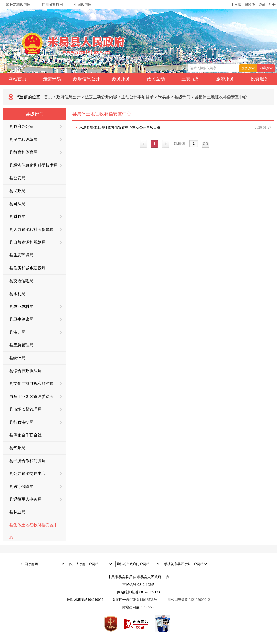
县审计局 (36, 332)
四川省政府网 (52, 5)
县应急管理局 (36, 345)
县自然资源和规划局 (36, 242)
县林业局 (36, 512)
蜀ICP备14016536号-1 (143, 600)
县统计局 (36, 358)
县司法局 (36, 204)
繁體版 (250, 5)
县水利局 (36, 294)
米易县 (164, 97)
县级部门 (182, 97)
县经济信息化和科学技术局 (36, 165)
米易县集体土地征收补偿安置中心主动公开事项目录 (120, 128)
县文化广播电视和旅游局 (36, 384)
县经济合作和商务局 (36, 461)
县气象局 (36, 448)
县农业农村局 (36, 307)
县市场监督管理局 (36, 409)
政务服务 (121, 79)
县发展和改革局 (36, 139)
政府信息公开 (87, 79)
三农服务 (190, 79)
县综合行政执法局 (36, 371)
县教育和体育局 (36, 152)
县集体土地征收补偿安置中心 (221, 97)
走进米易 (52, 79)
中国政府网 (83, 5)
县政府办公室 (36, 127)
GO (205, 144)
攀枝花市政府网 (18, 5)
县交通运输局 (36, 281)
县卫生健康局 (36, 319)
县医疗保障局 (36, 486)
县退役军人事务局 (36, 499)
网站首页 (17, 79)
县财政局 (36, 217)
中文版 (236, 5)
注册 (272, 5)
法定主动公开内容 (101, 97)
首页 (48, 97)
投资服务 (260, 79)
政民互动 (156, 79)
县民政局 (36, 191)
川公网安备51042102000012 (189, 600)
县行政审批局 (36, 422)
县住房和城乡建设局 (36, 268)
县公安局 (36, 178)
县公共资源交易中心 (36, 474)
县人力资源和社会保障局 (36, 229)
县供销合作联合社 (36, 435)
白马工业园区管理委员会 (36, 396)
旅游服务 (225, 79)
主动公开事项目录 (137, 97)
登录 (262, 5)
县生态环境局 (36, 255)
